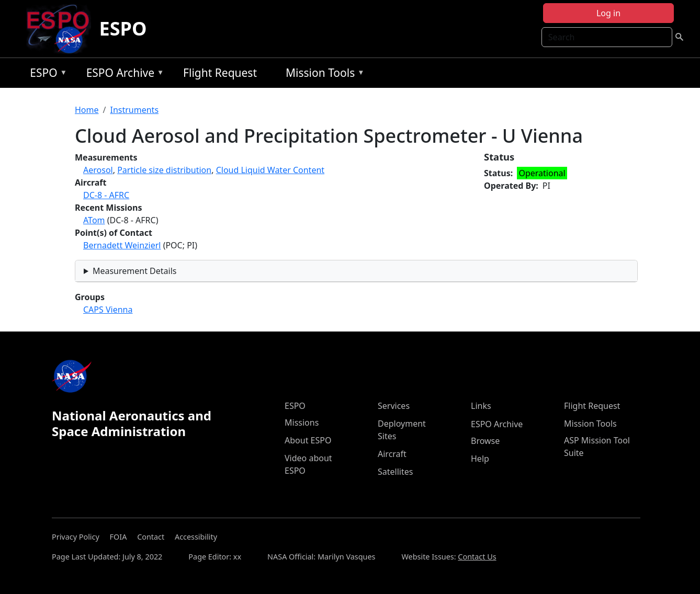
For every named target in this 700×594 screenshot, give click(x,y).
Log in (608, 13)
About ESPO (308, 440)
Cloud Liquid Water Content (270, 170)
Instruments (134, 110)
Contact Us (477, 557)
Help (480, 459)
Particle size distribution (164, 170)
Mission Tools (323, 75)
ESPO (123, 28)
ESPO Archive (123, 75)
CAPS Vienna (108, 310)
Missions (302, 422)
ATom (94, 220)
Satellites (395, 472)
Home (87, 110)
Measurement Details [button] (135, 271)
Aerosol (98, 170)
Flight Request (220, 73)
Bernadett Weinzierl (122, 245)
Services (394, 406)
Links (481, 406)
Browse (485, 441)
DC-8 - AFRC (106, 195)
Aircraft (392, 454)
